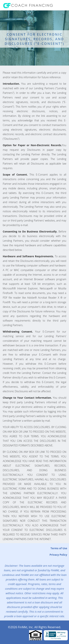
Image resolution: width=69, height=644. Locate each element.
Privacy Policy (58, 555)
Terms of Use (59, 548)
